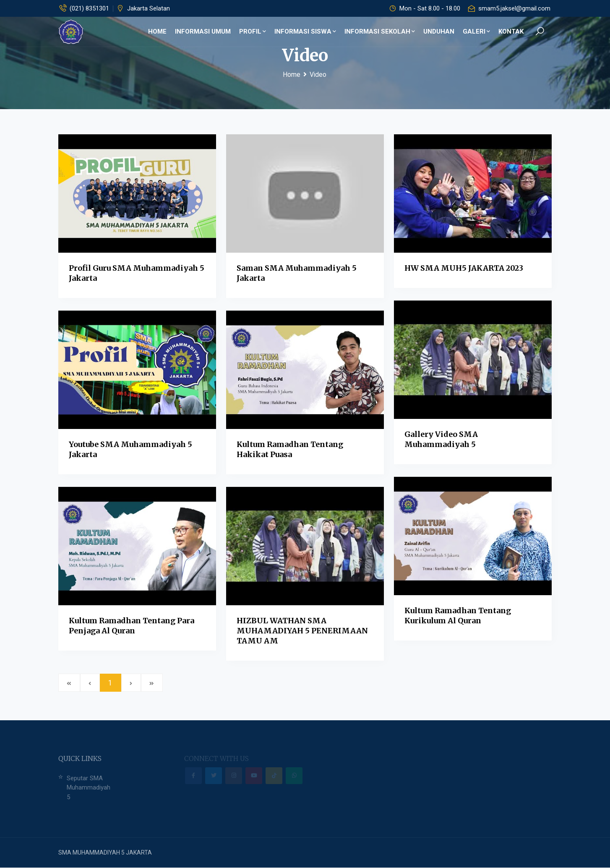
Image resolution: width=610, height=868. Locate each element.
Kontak (511, 31)
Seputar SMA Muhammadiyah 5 (89, 788)
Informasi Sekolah (380, 31)
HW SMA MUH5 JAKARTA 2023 (464, 268)
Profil (253, 31)
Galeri (476, 31)
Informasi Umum (203, 31)
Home (157, 31)
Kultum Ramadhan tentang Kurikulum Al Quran (458, 616)
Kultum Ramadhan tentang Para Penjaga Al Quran (132, 626)
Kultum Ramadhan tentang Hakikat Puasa (290, 449)
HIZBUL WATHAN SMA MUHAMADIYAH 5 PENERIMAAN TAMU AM (302, 631)
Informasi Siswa (305, 31)
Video (318, 75)
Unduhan (439, 31)
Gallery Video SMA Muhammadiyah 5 (441, 439)
